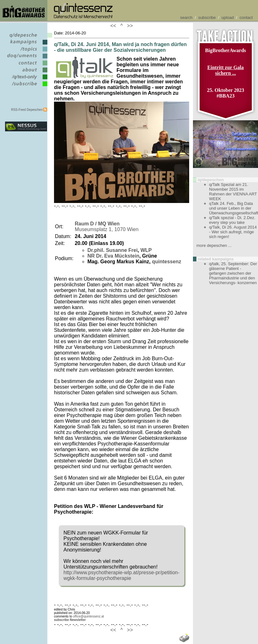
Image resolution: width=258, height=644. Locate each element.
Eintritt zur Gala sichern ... (226, 70)
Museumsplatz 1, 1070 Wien (107, 227)
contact (246, 18)
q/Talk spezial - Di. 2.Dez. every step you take (232, 220)
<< (115, 26)
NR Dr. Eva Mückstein (114, 256)
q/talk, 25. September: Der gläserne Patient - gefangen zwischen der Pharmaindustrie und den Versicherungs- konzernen (233, 273)
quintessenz (166, 262)
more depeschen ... (214, 245)
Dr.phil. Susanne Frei (113, 250)
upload (228, 18)
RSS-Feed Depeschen (27, 110)
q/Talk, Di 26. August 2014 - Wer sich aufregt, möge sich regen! (233, 232)
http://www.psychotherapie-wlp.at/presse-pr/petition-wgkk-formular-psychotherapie (121, 575)
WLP (146, 250)
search (186, 18)
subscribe (207, 18)
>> (129, 26)
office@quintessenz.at (88, 616)
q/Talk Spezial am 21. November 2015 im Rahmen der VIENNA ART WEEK (233, 192)
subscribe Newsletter (70, 620)
